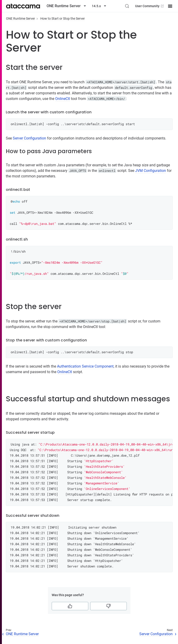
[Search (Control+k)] (127, 6)
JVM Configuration (151, 171)
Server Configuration (29, 138)
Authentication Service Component (85, 366)
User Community (150, 6)
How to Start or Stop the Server (63, 19)
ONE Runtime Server (21, 19)
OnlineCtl (63, 99)
